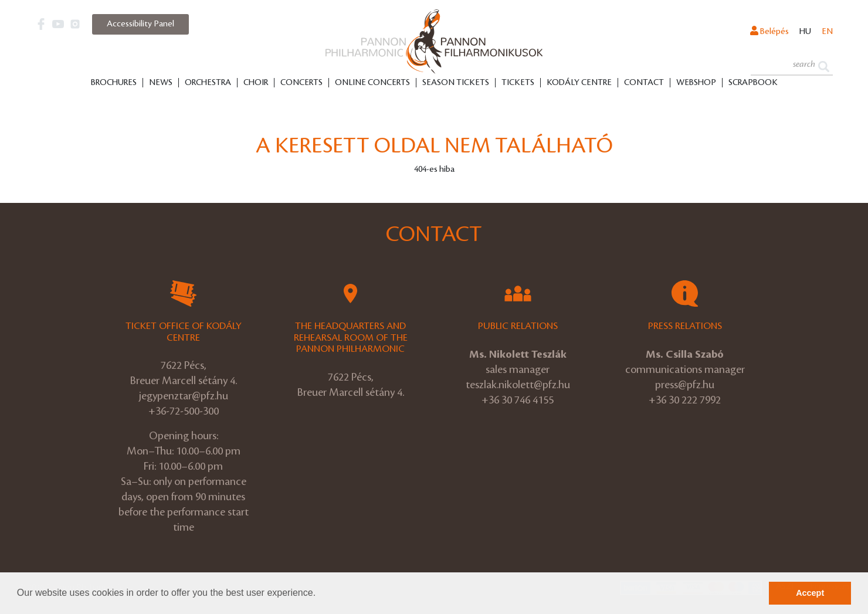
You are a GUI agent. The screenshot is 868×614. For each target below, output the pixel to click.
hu (805, 32)
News (161, 83)
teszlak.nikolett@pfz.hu (518, 385)
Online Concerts (372, 83)
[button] (320, 594)
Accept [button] (810, 593)
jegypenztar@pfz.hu (184, 396)
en (827, 32)
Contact (644, 83)
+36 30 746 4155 (518, 400)
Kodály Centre (579, 83)
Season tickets (456, 83)
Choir (256, 83)
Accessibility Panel (140, 24)
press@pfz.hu (685, 385)
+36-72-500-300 (184, 411)
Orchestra (208, 83)
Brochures (114, 83)
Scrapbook (753, 83)
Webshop (696, 83)
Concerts (301, 83)
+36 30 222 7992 (685, 400)
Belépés (769, 31)
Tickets (518, 83)
